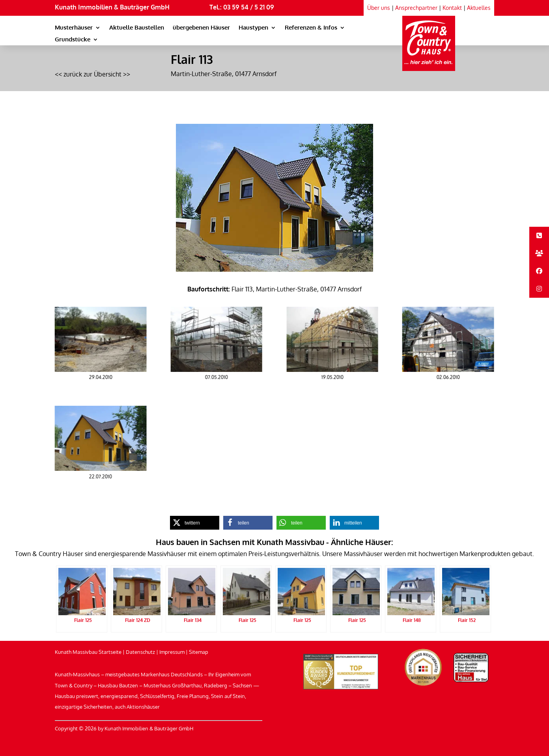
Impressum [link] (172, 652)
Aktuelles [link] (479, 8)
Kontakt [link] (452, 8)
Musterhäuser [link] (74, 28)
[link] (429, 39)
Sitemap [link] (199, 652)
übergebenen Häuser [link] (201, 28)
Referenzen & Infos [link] (311, 28)
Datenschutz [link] (140, 652)
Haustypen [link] (253, 28)
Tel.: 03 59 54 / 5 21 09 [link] (242, 7)
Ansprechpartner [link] (416, 8)
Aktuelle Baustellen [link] (137, 28)
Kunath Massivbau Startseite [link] (88, 652)
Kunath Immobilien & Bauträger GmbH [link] (112, 7)
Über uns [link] (379, 8)
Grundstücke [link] (73, 40)
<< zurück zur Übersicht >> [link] (92, 74)
